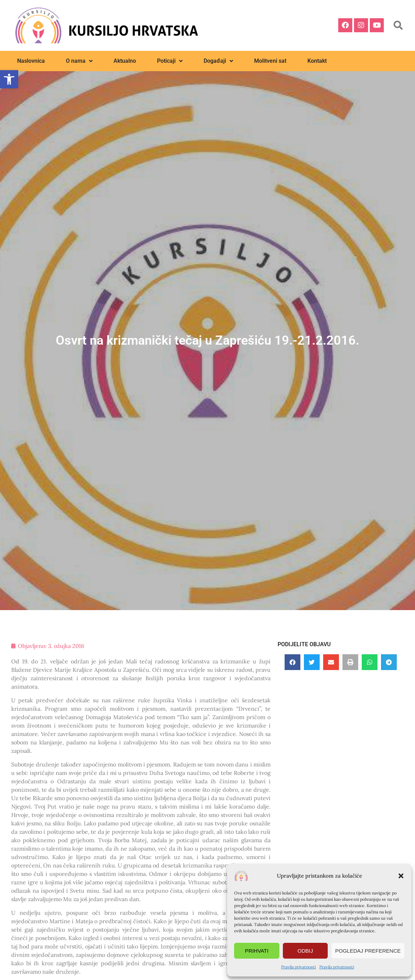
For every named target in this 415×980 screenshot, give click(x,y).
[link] (9, 79)
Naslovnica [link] (31, 61)
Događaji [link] (218, 61)
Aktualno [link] (125, 61)
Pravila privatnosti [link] (298, 967)
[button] (401, 876)
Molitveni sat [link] (270, 61)
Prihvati (257, 951)
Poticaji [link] (170, 61)
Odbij (305, 951)
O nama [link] (79, 61)
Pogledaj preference (368, 951)
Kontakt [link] (317, 61)
